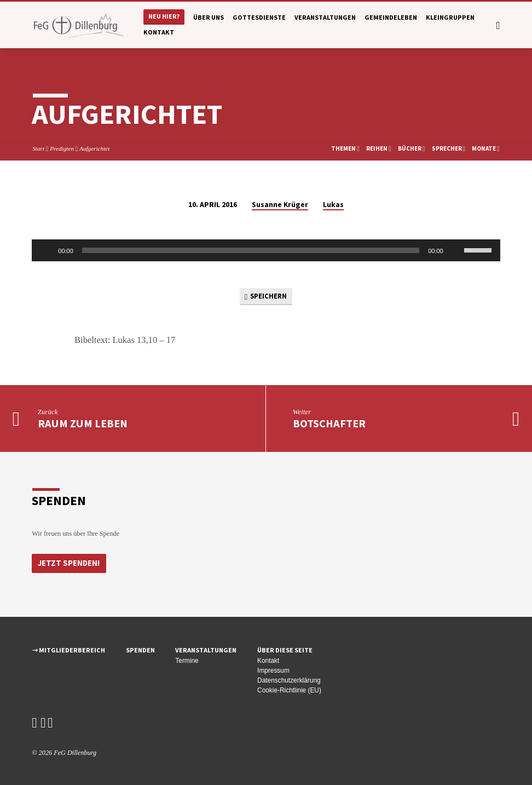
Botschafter (329, 424)
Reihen (379, 148)
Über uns (209, 17)
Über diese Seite (285, 650)
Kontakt (159, 32)
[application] (266, 250)
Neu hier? (164, 16)
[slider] (251, 250)
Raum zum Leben (83, 424)
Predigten (62, 148)
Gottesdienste (259, 17)
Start (38, 148)
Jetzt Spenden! (68, 563)
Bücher (412, 148)
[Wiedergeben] (46, 250)
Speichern (266, 297)
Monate (486, 148)
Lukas (333, 205)
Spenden (140, 650)
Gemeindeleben (391, 17)
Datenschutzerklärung (289, 680)
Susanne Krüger (280, 205)
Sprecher (449, 148)
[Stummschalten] (455, 250)
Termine (187, 661)
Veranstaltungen (325, 17)
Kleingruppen (450, 17)
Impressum (273, 671)
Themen (345, 148)
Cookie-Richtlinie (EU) (289, 690)
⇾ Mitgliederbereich (69, 650)
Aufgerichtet (94, 148)
